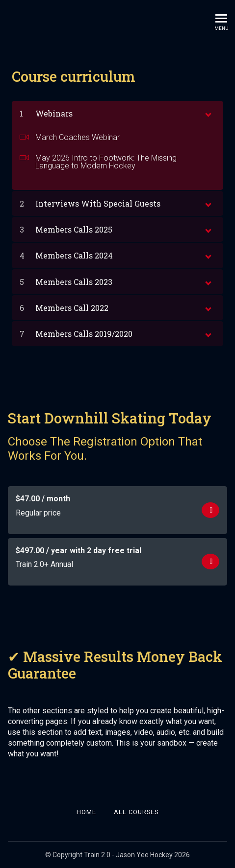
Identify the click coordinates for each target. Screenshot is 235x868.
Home (86, 812)
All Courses (136, 812)
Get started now (211, 510)
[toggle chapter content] (208, 113)
